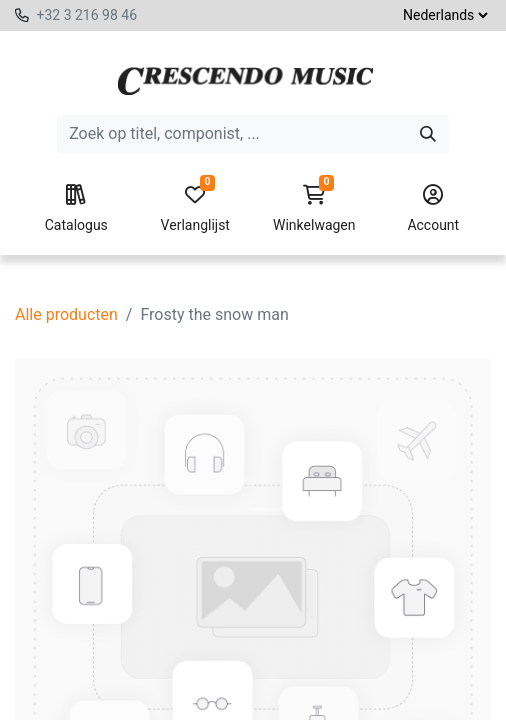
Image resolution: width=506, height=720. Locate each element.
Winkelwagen (314, 209)
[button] (229, 690)
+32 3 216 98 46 (86, 15)
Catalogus (76, 209)
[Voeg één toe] (155, 690)
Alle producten (66, 314)
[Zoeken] (428, 134)
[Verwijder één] (64, 690)
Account (433, 209)
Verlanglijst (195, 209)
